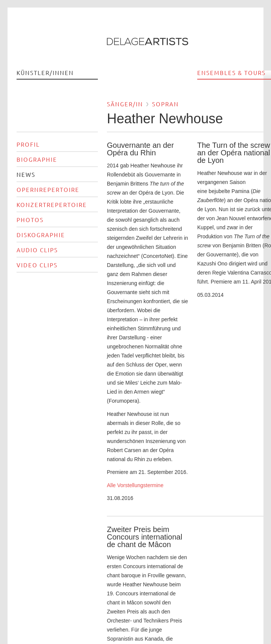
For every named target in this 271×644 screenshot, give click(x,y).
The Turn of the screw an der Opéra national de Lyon (234, 153)
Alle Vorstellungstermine (136, 485)
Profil (28, 144)
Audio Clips (37, 250)
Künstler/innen (45, 73)
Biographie (37, 159)
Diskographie (41, 235)
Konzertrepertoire (52, 205)
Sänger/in (125, 104)
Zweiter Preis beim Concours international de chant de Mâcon (145, 537)
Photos (30, 220)
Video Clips (37, 265)
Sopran (165, 104)
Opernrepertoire (48, 189)
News (26, 174)
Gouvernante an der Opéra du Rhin (140, 149)
